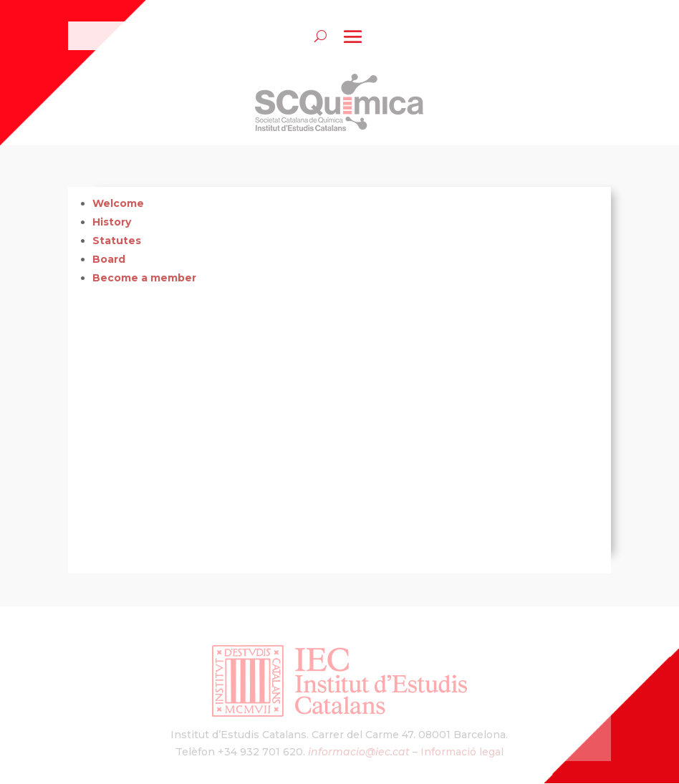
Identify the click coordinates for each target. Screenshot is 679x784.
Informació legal (462, 752)
